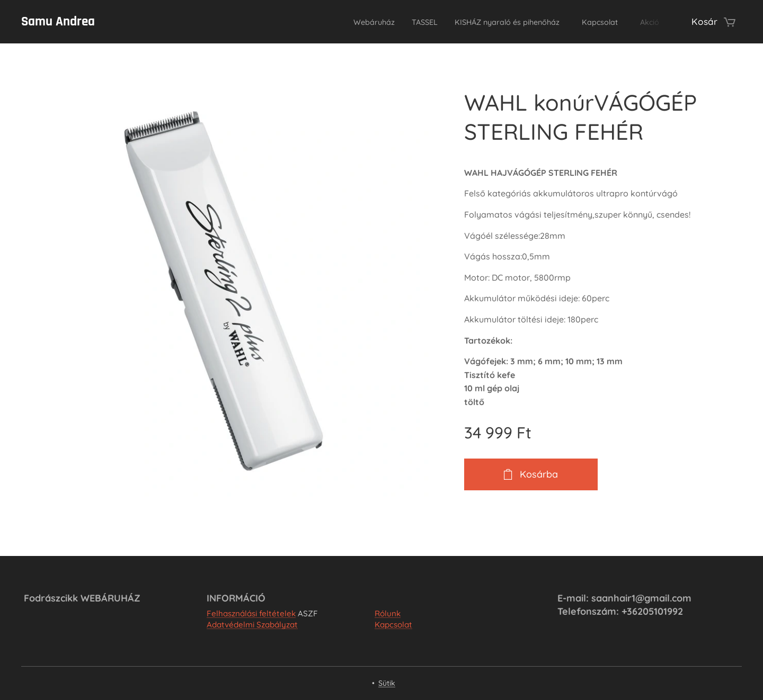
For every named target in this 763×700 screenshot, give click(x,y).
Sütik (387, 683)
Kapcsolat (393, 625)
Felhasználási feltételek (251, 613)
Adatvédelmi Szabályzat (252, 625)
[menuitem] (331, 22)
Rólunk (388, 613)
